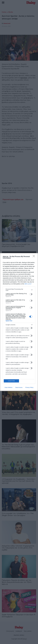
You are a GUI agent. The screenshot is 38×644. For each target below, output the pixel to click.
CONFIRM (11, 381)
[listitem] (19, 290)
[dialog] (19, 322)
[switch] (31, 294)
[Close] (34, 257)
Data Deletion (9, 387)
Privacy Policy (29, 387)
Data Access (19, 387)
